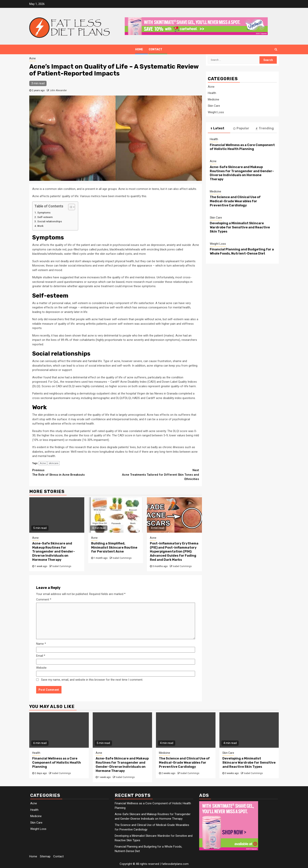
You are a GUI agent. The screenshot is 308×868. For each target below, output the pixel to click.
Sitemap (45, 856)
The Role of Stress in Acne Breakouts (74, 472)
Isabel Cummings (62, 566)
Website (41, 668)
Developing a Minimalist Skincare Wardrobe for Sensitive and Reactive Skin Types (240, 227)
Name (41, 644)
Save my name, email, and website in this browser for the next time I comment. (92, 680)
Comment (44, 600)
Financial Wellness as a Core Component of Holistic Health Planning (242, 147)
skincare (54, 463)
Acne (33, 58)
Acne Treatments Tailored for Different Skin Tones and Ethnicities (157, 474)
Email (41, 656)
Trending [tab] (265, 128)
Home (139, 49)
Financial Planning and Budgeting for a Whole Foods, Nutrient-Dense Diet (242, 251)
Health (212, 93)
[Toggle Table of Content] (70, 207)
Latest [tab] (218, 128)
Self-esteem (45, 217)
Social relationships (50, 221)
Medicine (214, 99)
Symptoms (44, 212)
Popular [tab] (241, 128)
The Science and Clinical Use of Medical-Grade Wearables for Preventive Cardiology (235, 201)
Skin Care (214, 106)
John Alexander (58, 90)
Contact (155, 49)
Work (40, 226)
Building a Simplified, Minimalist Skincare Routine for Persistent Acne (114, 548)
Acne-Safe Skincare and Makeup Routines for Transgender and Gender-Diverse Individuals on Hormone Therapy (54, 552)
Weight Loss (216, 112)
